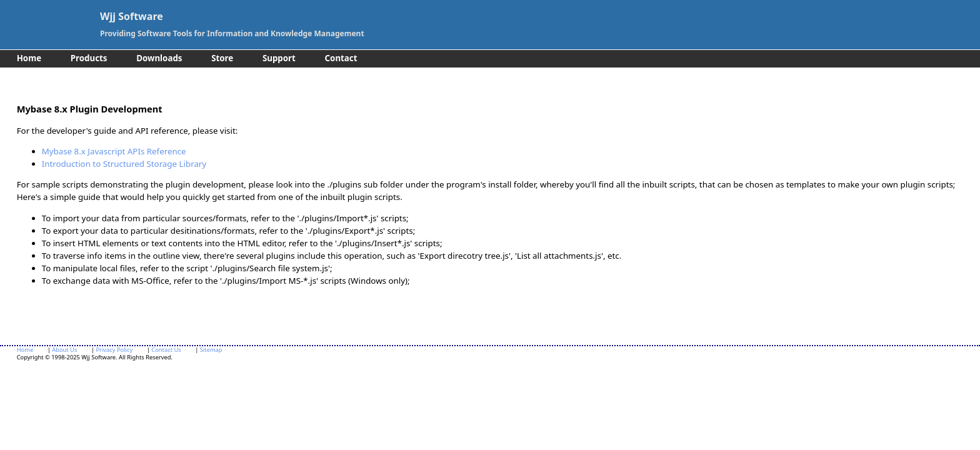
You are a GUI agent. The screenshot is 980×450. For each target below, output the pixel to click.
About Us (64, 350)
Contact (341, 58)
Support (279, 58)
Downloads (159, 58)
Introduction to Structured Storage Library (124, 164)
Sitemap (211, 350)
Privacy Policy (114, 350)
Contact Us (166, 350)
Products (89, 58)
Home (29, 58)
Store (222, 58)
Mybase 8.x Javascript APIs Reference (114, 151)
